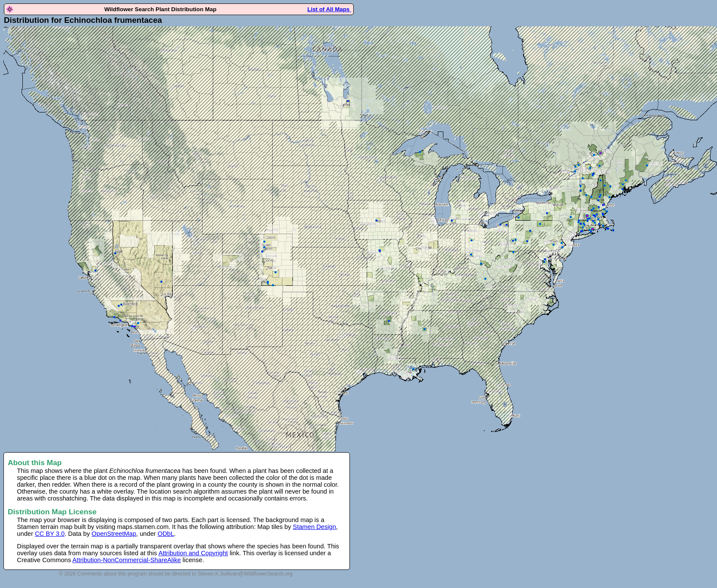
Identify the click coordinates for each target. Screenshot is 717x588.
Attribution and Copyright (193, 553)
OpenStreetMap (114, 534)
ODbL (166, 534)
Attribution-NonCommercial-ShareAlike (127, 560)
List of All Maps (329, 9)
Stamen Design (315, 527)
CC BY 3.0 (50, 534)
